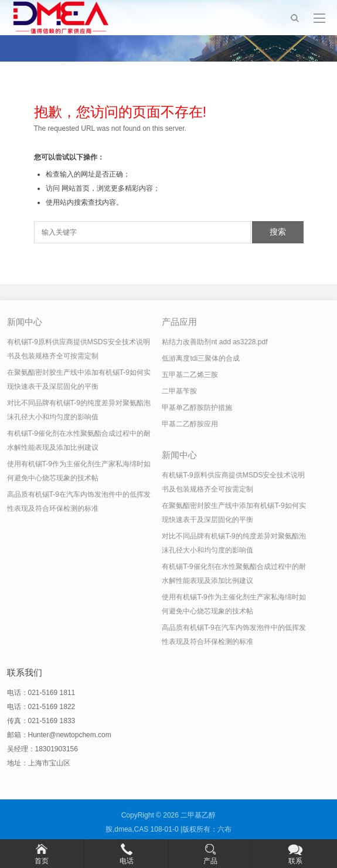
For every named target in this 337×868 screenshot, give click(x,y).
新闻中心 (25, 322)
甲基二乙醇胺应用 (190, 424)
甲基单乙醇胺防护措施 (197, 408)
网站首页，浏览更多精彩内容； (111, 188)
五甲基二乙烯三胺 (190, 375)
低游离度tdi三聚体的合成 (201, 358)
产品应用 (179, 322)
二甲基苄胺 (179, 391)
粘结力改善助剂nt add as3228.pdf (215, 342)
